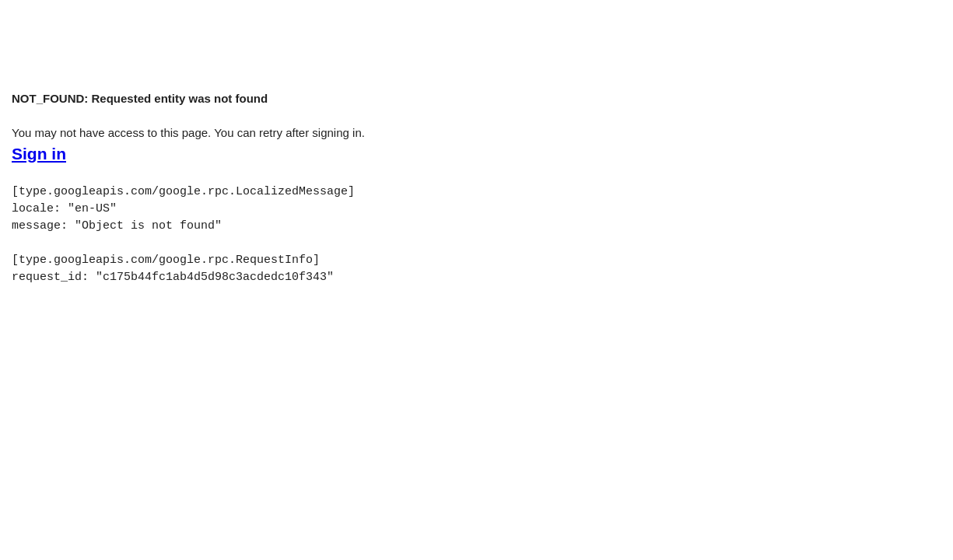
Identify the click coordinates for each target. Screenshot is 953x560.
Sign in (39, 154)
